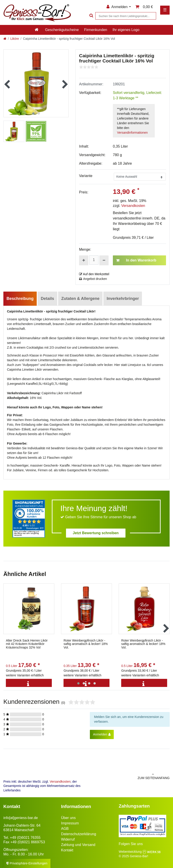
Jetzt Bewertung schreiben (96, 533)
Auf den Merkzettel (94, 274)
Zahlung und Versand (78, 845)
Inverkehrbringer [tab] (123, 299)
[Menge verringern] (104, 260)
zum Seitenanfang (130, 776)
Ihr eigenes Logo (126, 30)
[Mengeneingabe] (94, 260)
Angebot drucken (93, 279)
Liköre (15, 39)
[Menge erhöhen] (84, 260)
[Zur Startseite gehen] (5, 39)
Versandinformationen (132, 133)
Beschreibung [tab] (20, 299)
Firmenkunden (96, 30)
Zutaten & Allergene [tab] (80, 299)
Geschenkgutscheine (62, 30)
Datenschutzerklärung (79, 834)
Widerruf (68, 839)
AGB (65, 829)
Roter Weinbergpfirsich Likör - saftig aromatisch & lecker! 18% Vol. (86, 644)
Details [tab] (47, 299)
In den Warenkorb (136, 260)
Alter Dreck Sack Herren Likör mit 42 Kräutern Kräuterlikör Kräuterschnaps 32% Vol (27, 644)
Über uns (68, 818)
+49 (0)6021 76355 (25, 838)
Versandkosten (133, 206)
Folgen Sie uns (131, 844)
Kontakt (67, 850)
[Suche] (91, 16)
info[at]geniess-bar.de (21, 818)
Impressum (70, 823)
